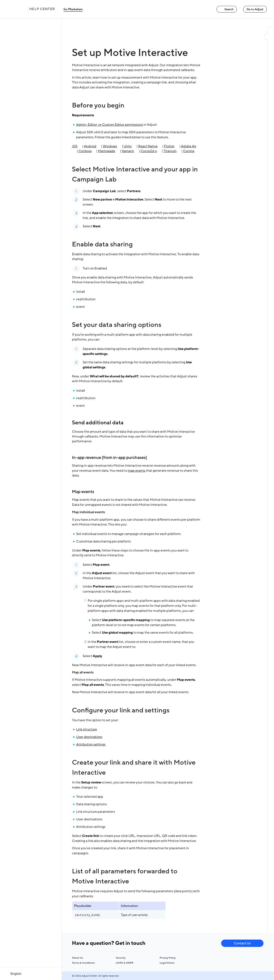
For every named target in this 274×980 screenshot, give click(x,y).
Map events (83, 492)
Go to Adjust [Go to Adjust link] (255, 9)
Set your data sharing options (117, 325)
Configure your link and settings (121, 710)
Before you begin (98, 105)
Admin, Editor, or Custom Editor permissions (110, 125)
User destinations (89, 737)
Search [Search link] (227, 9)
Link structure (87, 729)
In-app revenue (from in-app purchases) (110, 458)
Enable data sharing (102, 244)
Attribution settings (91, 744)
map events (137, 471)
